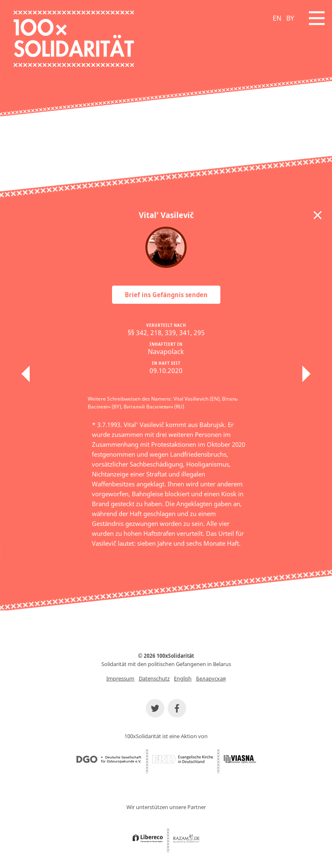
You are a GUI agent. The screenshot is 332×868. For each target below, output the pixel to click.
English (183, 678)
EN (277, 18)
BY (290, 18)
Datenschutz (154, 678)
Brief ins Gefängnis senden (166, 295)
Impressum (120, 678)
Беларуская (211, 678)
